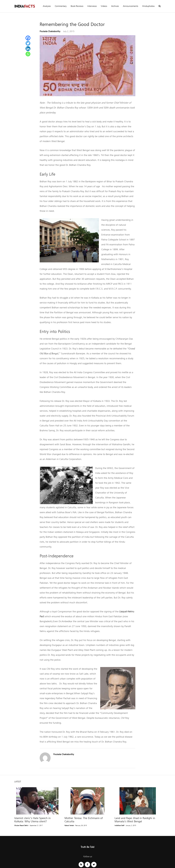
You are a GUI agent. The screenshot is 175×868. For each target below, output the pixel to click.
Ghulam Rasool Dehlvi (21, 825)
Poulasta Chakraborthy (50, 31)
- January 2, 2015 (130, 825)
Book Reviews (77, 6)
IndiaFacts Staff (119, 825)
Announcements (130, 6)
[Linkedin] (28, 49)
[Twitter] (28, 43)
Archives (115, 6)
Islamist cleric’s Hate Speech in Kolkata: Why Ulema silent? (32, 820)
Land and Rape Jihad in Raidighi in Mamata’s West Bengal (135, 820)
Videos (104, 6)
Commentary (61, 6)
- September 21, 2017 (36, 825)
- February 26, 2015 (81, 825)
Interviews (92, 6)
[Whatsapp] (28, 54)
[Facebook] (28, 38)
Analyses (47, 6)
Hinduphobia (148, 6)
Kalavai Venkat (69, 825)
